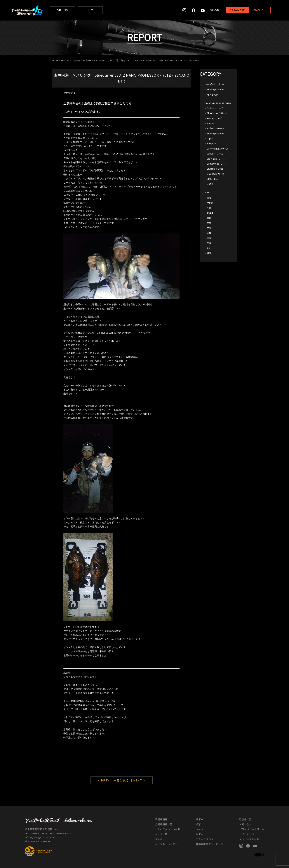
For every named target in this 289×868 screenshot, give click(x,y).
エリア (208, 192)
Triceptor (211, 143)
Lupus (210, 138)
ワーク (200, 829)
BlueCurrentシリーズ (104, 60)
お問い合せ (246, 824)
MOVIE (159, 839)
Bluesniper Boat (215, 169)
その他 (210, 184)
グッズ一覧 (161, 834)
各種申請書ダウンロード (210, 844)
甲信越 (210, 203)
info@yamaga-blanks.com (40, 837)
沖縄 (209, 208)
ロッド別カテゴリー (81, 60)
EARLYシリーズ (214, 118)
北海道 (210, 213)
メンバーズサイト (249, 839)
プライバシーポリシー (252, 829)
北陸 (209, 197)
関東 (209, 223)
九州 (209, 248)
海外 (209, 253)
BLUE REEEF (213, 179)
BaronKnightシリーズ (217, 149)
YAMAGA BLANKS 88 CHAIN (218, 103)
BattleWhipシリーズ (217, 164)
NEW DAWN (213, 95)
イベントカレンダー (166, 844)
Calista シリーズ (215, 108)
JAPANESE (233, 10)
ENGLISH (255, 10)
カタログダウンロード (168, 829)
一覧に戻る (121, 780)
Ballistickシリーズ (216, 128)
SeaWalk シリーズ (216, 159)
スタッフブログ (205, 839)
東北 (209, 218)
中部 (209, 228)
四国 (209, 243)
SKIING (63, 10)
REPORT (65, 60)
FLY (90, 10)
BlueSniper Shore (215, 89)
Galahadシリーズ (216, 174)
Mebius (210, 123)
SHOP (210, 10)
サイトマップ (247, 834)
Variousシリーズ (215, 153)
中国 (209, 238)
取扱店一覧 (246, 819)
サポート (201, 819)
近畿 (209, 233)
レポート (201, 834)
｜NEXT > (138, 780)
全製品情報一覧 (164, 824)
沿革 (198, 824)
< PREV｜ (106, 780)
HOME (55, 60)
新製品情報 (161, 819)
